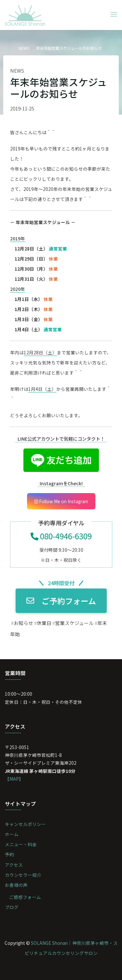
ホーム (12, 834)
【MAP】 (14, 779)
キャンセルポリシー (25, 824)
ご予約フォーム (61, 601)
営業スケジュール (74, 623)
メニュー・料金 (21, 844)
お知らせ (23, 623)
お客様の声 (16, 885)
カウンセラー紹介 (23, 875)
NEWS (24, 48)
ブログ (12, 907)
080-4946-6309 (61, 536)
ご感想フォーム (25, 897)
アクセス (14, 865)
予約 (9, 854)
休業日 (44, 623)
